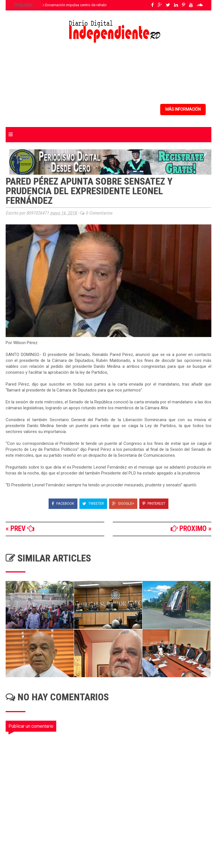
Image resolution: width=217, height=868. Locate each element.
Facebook (63, 503)
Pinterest (154, 503)
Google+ (123, 503)
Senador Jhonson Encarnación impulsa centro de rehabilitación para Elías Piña (78, 5)
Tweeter (93, 503)
